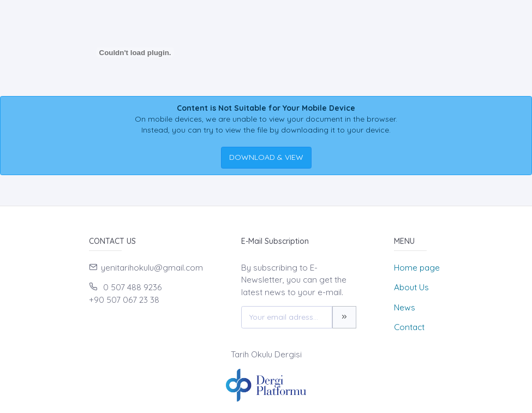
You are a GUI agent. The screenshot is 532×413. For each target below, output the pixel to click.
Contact (409, 327)
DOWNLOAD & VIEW (266, 157)
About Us (411, 287)
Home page (417, 268)
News (405, 307)
